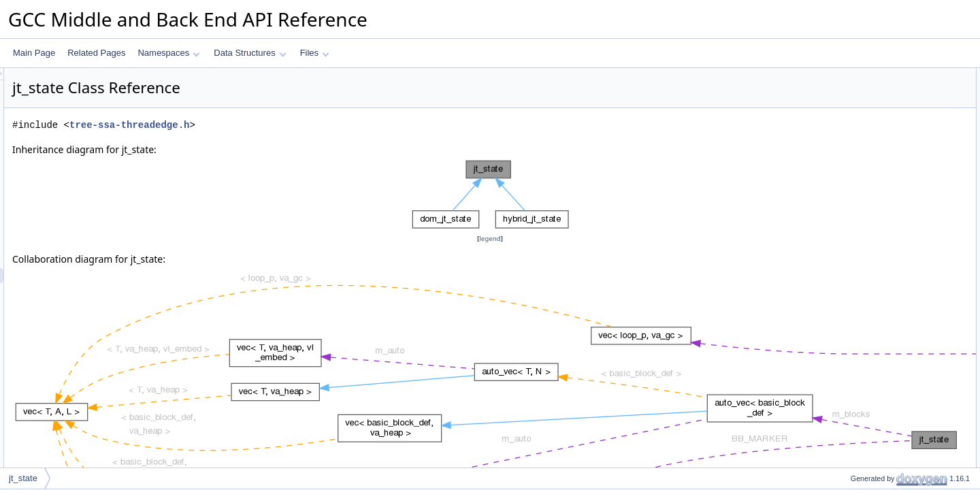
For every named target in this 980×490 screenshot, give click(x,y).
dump (849, 225)
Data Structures (250, 53)
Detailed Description (865, 315)
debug (850, 240)
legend (492, 239)
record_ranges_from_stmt (886, 180)
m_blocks (856, 270)
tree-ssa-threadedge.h (299, 125)
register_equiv (865, 135)
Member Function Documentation (888, 360)
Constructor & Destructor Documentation (902, 330)
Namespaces (168, 53)
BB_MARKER (864, 300)
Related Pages (96, 53)
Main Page (34, 53)
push (848, 105)
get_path (855, 195)
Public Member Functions (874, 76)
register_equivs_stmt (877, 165)
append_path (863, 210)
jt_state (23, 478)
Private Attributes (859, 255)
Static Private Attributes (870, 285)
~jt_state (855, 91)
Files (315, 53)
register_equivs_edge (878, 150)
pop (846, 120)
